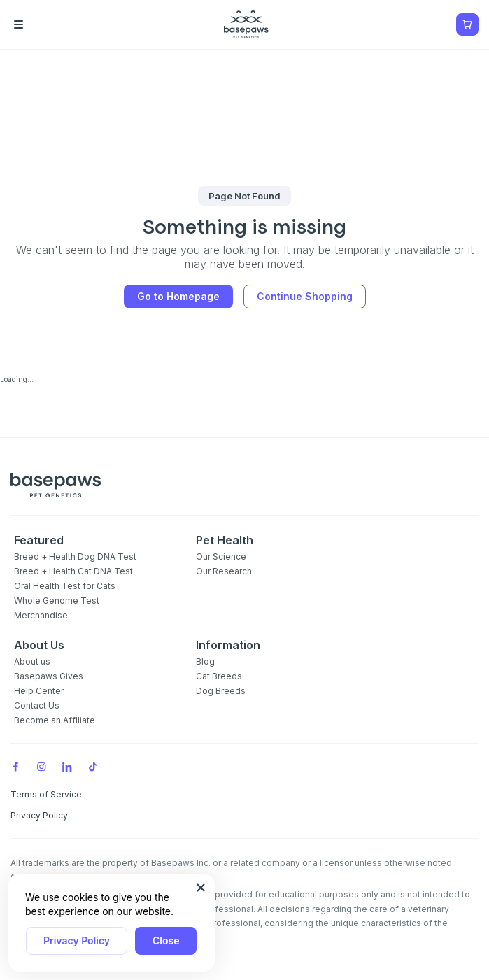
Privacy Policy (77, 940)
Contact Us (37, 705)
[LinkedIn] (67, 766)
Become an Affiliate (55, 720)
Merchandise (41, 615)
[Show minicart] (467, 24)
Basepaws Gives (49, 676)
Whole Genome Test (57, 601)
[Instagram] (41, 766)
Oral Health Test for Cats (65, 586)
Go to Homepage (178, 296)
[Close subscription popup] (201, 888)
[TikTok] (93, 766)
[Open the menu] (38, 24)
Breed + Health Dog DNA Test (75, 556)
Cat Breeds (219, 676)
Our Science (221, 556)
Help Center (39, 691)
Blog (205, 661)
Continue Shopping (305, 296)
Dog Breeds (221, 691)
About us (32, 661)
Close (166, 940)
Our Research (224, 571)
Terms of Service (46, 794)
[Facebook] (15, 766)
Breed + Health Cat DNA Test (73, 571)
